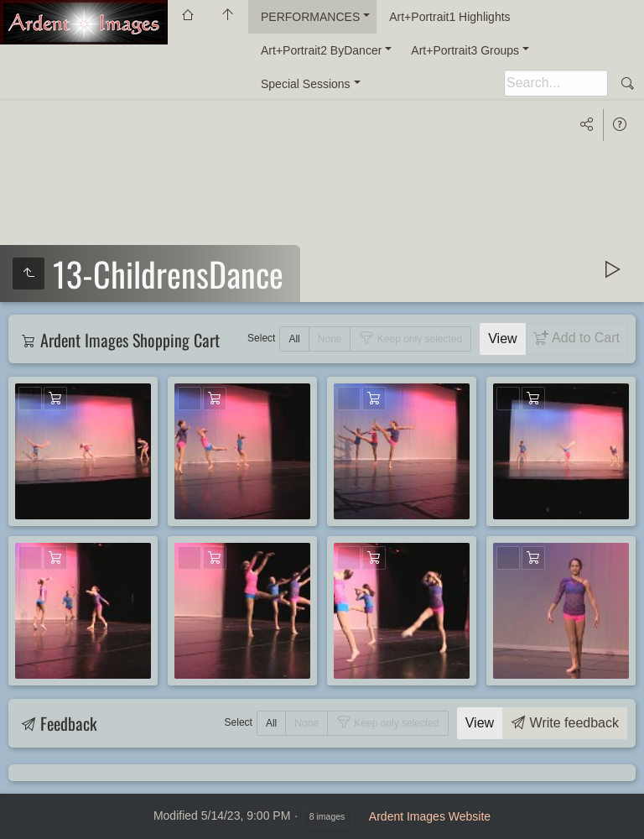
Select (261, 338)
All (294, 339)
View (502, 339)
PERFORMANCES (310, 17)
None (330, 339)
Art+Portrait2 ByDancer (321, 50)
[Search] (556, 83)
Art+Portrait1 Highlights (449, 17)
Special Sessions (306, 84)
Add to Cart (584, 338)
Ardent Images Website (430, 816)
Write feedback (572, 723)
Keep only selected (418, 339)
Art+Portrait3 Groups (465, 50)
